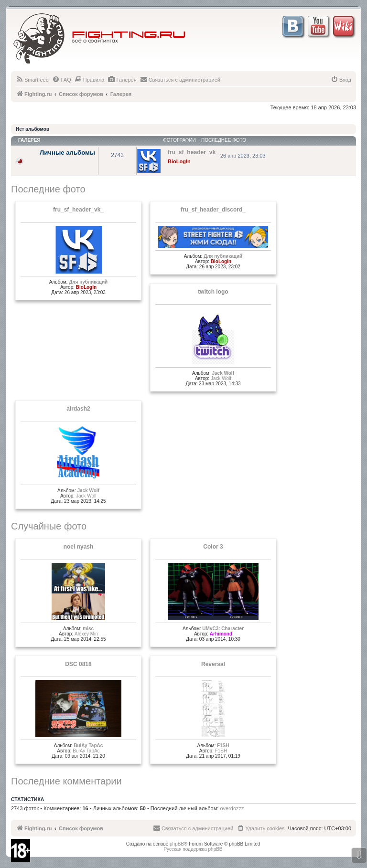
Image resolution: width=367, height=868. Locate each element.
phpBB (177, 844)
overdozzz (232, 808)
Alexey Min (86, 634)
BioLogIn (179, 161)
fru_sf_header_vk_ (78, 210)
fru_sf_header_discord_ (213, 210)
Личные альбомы (67, 153)
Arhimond (221, 634)
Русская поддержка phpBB (193, 849)
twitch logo (213, 292)
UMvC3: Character (223, 629)
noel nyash (79, 547)
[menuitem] (32, 80)
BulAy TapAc (88, 746)
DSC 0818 (78, 664)
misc (88, 629)
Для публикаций (88, 282)
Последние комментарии (66, 781)
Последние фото (48, 189)
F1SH (223, 746)
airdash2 (78, 409)
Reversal (213, 664)
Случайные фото (49, 526)
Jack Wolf (223, 373)
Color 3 (213, 547)
